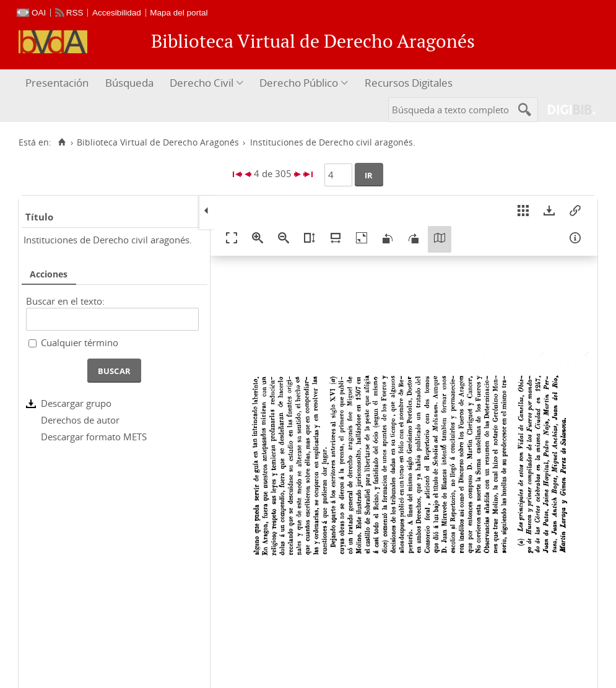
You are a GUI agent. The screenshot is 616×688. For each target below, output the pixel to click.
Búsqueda (129, 83)
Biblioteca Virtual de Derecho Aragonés (158, 142)
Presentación (57, 83)
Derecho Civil (202, 83)
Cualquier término (80, 342)
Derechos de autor (80, 420)
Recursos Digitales (409, 83)
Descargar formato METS (94, 437)
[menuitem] (59, 83)
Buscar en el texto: (65, 301)
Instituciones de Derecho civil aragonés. (108, 240)
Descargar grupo (76, 403)
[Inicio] (62, 142)
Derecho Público (299, 83)
